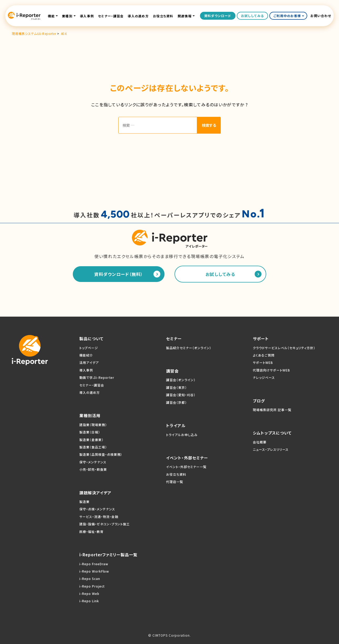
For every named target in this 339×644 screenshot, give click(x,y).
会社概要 (260, 442)
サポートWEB (263, 362)
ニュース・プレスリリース (271, 449)
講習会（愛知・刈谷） (181, 395)
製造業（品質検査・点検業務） (101, 454)
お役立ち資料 (163, 16)
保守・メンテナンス (93, 462)
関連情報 (185, 16)
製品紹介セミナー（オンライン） (189, 348)
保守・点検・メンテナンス (97, 509)
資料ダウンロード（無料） (119, 274)
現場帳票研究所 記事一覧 (272, 410)
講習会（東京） (176, 387)
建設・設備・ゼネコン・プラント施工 (105, 524)
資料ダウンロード (218, 16)
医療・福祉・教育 (91, 532)
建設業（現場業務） (93, 425)
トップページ (89, 348)
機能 (51, 16)
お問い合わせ (321, 16)
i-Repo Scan (90, 578)
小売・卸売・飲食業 (93, 469)
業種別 (67, 16)
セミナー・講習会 (111, 16)
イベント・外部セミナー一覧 (186, 467)
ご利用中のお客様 (289, 16)
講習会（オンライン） (181, 380)
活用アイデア (89, 362)
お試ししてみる (252, 16)
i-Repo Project (92, 586)
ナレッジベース (264, 377)
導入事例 (87, 16)
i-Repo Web (89, 593)
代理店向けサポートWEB (271, 370)
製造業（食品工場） (93, 447)
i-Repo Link (89, 601)
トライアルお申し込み (182, 435)
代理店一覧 (175, 482)
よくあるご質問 (264, 355)
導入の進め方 (138, 16)
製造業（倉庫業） (91, 440)
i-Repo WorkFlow (94, 571)
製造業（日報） (90, 432)
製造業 (84, 502)
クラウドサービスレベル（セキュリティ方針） (284, 348)
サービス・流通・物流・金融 (99, 517)
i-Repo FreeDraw (94, 564)
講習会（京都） (176, 402)
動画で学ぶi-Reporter (97, 377)
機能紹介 (86, 355)
